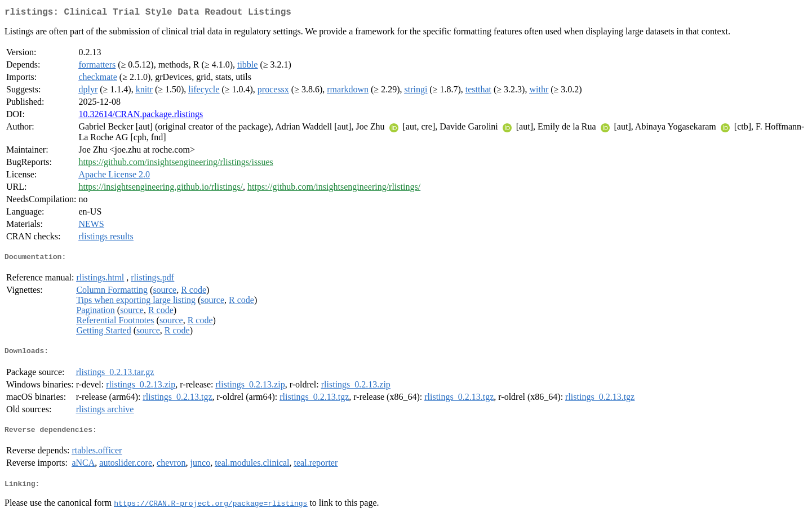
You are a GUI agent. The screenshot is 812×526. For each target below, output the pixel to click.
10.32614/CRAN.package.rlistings (141, 116)
